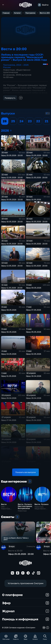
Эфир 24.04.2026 (9, 442)
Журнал (26, 611)
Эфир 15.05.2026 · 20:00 (12, 244)
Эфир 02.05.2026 (34, 354)
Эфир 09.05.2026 (34, 288)
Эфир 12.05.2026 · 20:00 (37, 266)
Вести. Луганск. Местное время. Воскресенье (25, 506)
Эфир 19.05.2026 (33, 200)
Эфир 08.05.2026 (9, 310)
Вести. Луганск (42, 504)
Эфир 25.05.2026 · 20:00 (12, 155)
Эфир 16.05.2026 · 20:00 (37, 222)
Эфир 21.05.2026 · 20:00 (37, 177)
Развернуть (10, 98)
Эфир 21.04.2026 (33, 464)
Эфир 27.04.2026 (9, 420)
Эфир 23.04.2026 (34, 442)
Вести (4, 504)
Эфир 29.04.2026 (9, 398)
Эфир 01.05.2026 (9, 376)
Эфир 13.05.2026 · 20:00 (12, 266)
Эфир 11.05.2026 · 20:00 (12, 288)
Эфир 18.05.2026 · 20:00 (12, 222)
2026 (11, 130)
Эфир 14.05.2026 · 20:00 (37, 244)
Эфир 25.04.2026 (34, 420)
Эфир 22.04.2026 (9, 464)
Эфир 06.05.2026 (9, 332)
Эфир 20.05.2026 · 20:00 (12, 200)
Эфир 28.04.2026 (34, 398)
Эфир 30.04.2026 (34, 376)
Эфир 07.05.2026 (33, 310)
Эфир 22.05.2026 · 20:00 (12, 177)
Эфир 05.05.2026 (34, 332)
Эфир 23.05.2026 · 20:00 (37, 155)
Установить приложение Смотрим (26, 583)
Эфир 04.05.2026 (9, 354)
